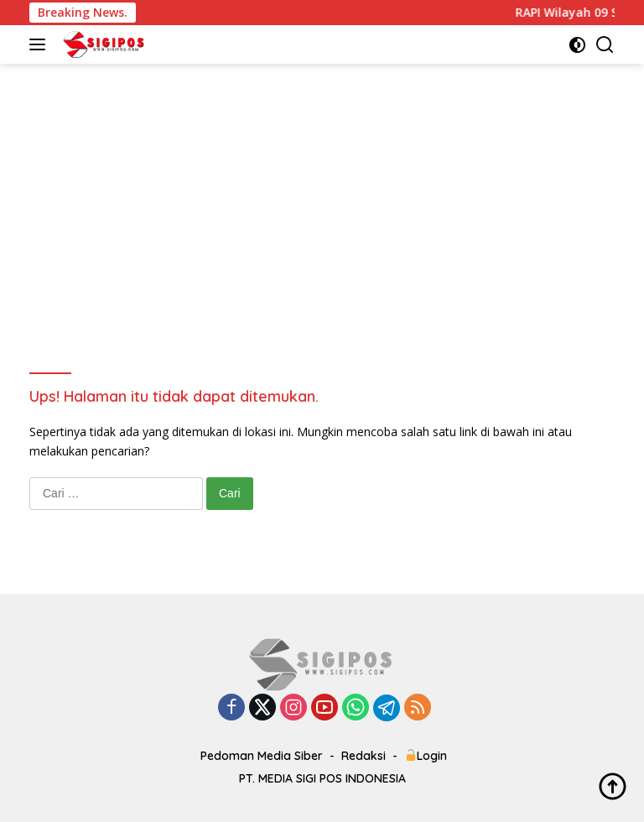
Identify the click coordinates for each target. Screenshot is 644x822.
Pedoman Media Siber (262, 756)
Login (426, 756)
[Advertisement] (322, 190)
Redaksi (364, 756)
